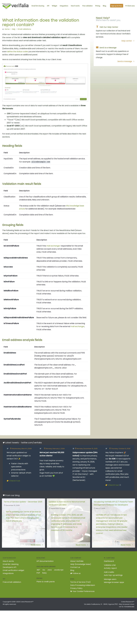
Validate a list (110, 565)
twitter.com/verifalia (31, 443)
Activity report (110, 568)
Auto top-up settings (113, 575)
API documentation (45, 561)
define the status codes (18, 52)
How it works (76, 6)
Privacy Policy (76, 588)
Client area (131, 6)
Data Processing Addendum (83, 585)
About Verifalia (77, 561)
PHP (38, 573)
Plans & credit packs (46, 582)
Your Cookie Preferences (82, 591)
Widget (55, 6)
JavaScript (59, 570)
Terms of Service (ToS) (80, 582)
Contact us (75, 567)
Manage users (110, 579)
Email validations (24, 29)
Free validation (88, 6)
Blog (105, 6)
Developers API (9, 567)
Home (7, 29)
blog (17, 495)
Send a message (126, 61)
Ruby (44, 573)
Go (44, 570)
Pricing (98, 6)
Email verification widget (13, 570)
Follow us (75, 573)
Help (14, 29)
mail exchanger (53, 246)
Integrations (64, 6)
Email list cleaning (38, 6)
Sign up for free (117, 6)
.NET (38, 570)
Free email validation (12, 582)
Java (49, 570)
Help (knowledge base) (81, 564)
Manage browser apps (114, 582)
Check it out (15, 481)
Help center (128, 41)
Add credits (109, 572)
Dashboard (109, 561)
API (49, 6)
